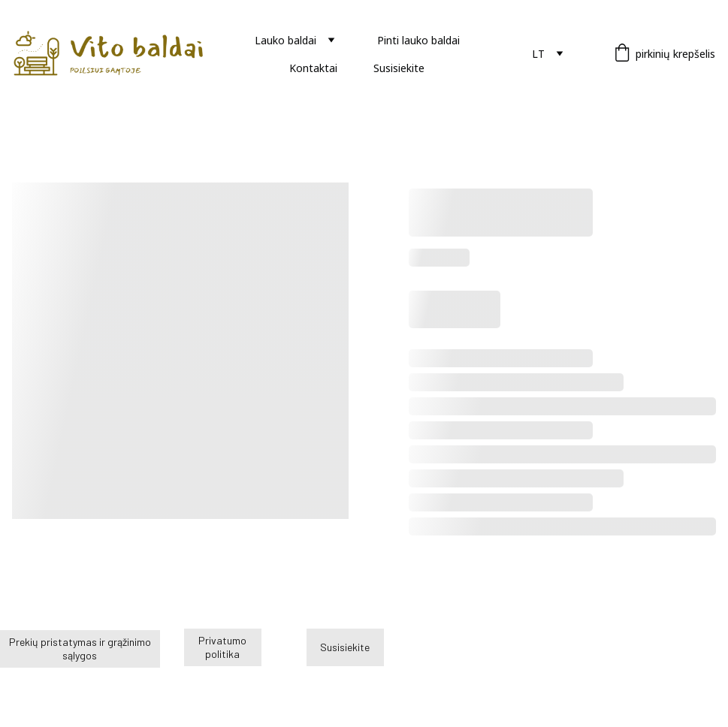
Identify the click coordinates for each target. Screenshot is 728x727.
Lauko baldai (285, 40)
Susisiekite (399, 68)
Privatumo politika (222, 647)
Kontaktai (313, 68)
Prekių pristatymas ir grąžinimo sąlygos (80, 649)
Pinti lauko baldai (418, 40)
